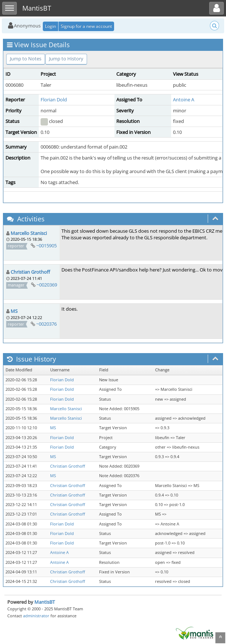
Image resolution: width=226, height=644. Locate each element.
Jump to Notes (26, 59)
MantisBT (45, 602)
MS (14, 311)
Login (50, 26)
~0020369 (47, 285)
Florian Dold (54, 100)
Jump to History (66, 59)
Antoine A (184, 100)
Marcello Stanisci (29, 233)
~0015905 (46, 246)
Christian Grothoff (30, 272)
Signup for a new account (86, 26)
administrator (36, 616)
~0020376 (46, 324)
